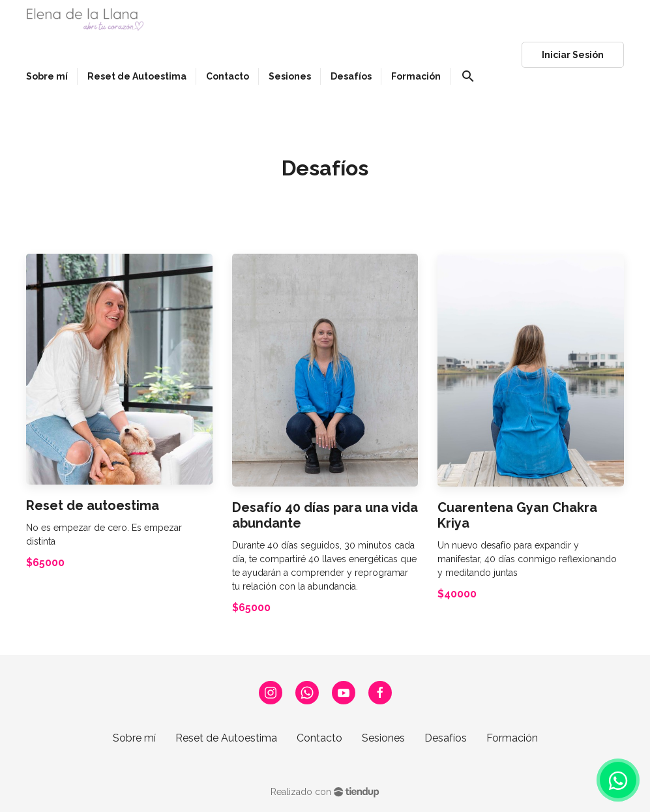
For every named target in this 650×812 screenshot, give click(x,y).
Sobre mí (134, 738)
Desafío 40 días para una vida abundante (325, 515)
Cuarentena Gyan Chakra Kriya (517, 515)
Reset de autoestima (93, 505)
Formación (512, 738)
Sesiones (383, 738)
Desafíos (446, 738)
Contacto (319, 738)
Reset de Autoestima (226, 738)
